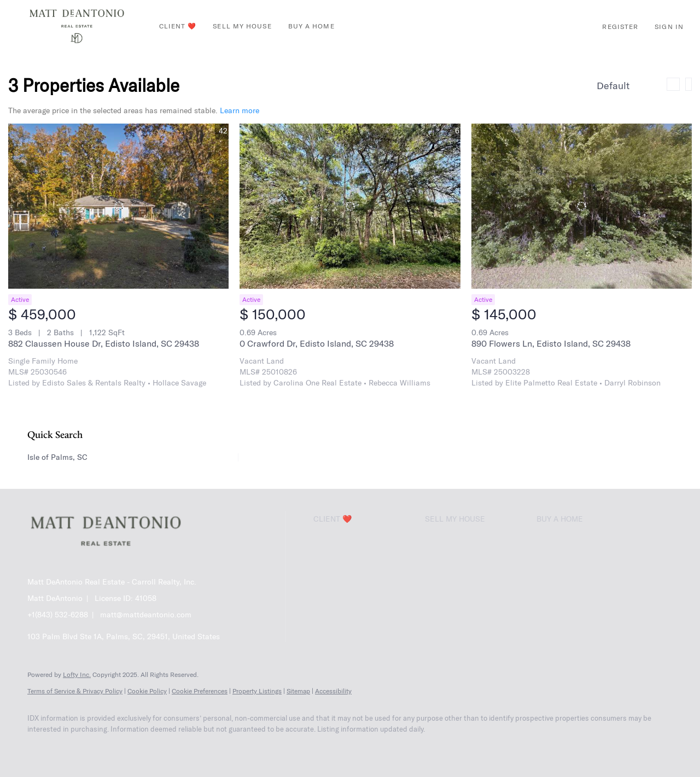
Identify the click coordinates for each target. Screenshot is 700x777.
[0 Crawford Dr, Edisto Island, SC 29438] (350, 206)
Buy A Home (311, 26)
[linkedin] (72, 747)
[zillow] (104, 747)
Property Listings (257, 691)
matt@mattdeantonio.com (146, 615)
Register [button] (620, 27)
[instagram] (136, 747)
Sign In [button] (669, 27)
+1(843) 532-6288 (58, 615)
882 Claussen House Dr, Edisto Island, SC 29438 (104, 343)
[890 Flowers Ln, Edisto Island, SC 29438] (582, 206)
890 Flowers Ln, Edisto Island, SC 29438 (551, 343)
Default (613, 86)
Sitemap (298, 691)
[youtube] (167, 747)
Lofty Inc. (77, 674)
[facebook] (40, 747)
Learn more (240, 110)
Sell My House (242, 26)
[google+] (199, 747)
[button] (77, 26)
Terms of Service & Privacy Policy (75, 691)
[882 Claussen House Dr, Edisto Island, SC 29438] (118, 206)
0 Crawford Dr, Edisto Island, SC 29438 (317, 343)
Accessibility (333, 691)
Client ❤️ (178, 26)
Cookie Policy (147, 691)
